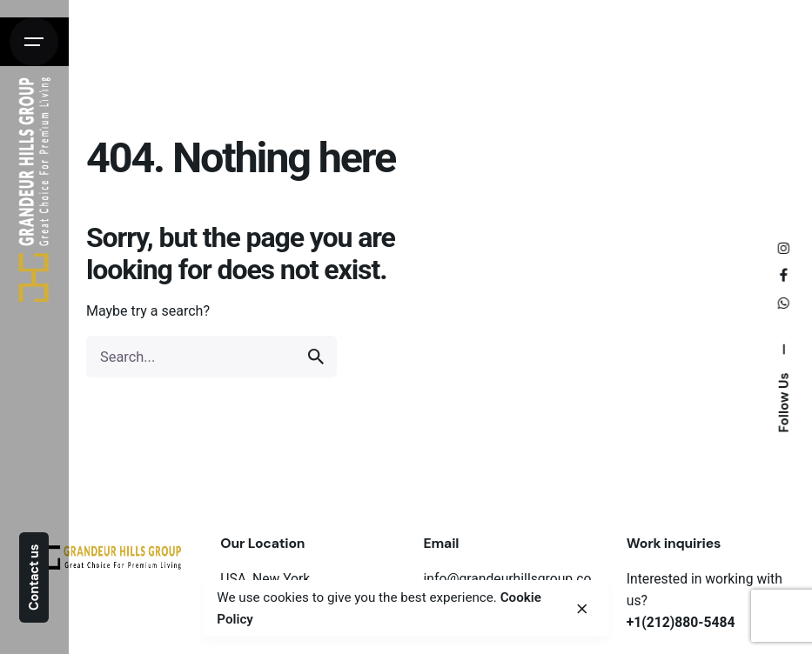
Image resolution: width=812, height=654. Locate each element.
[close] (581, 609)
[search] (316, 357)
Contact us (34, 577)
